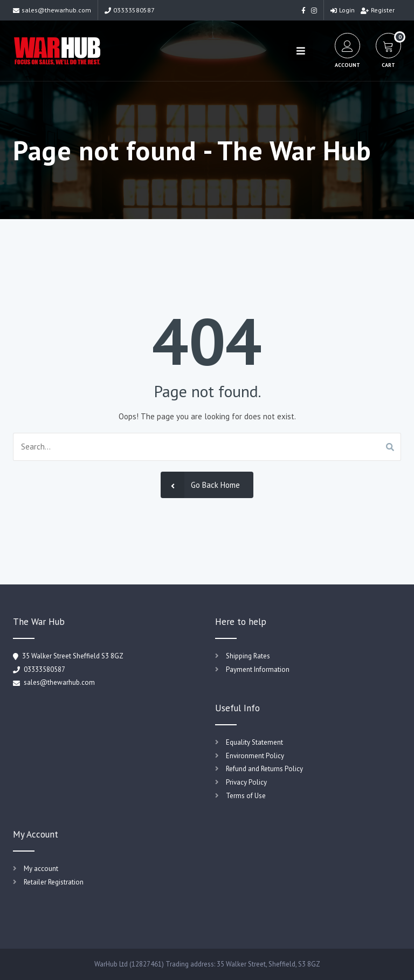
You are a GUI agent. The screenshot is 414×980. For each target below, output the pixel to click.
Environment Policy (255, 756)
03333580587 (130, 10)
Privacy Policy (246, 782)
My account (41, 869)
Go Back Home (200, 485)
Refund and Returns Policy (264, 769)
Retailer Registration (54, 882)
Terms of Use (246, 796)
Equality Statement (254, 742)
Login (343, 10)
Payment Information (258, 669)
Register (378, 10)
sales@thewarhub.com (52, 10)
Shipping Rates (248, 656)
